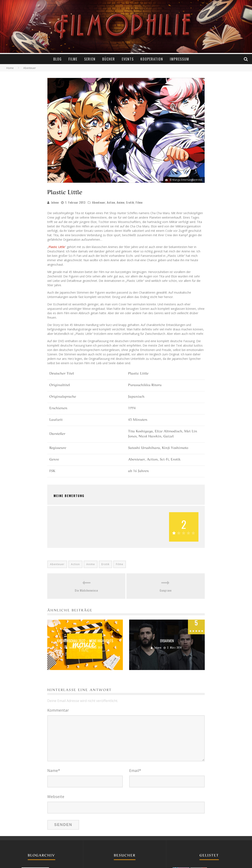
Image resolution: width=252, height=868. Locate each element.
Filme (73, 59)
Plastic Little (57, 246)
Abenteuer (99, 202)
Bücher (109, 59)
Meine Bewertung (69, 495)
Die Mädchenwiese (86, 590)
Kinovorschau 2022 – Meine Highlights (85, 640)
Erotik (130, 202)
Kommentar (58, 710)
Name (54, 770)
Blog (58, 59)
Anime (121, 202)
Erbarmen (167, 640)
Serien (90, 59)
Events (128, 59)
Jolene (55, 202)
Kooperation (152, 59)
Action (111, 202)
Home (10, 67)
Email (135, 770)
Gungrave (166, 590)
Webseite (56, 796)
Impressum (180, 59)
